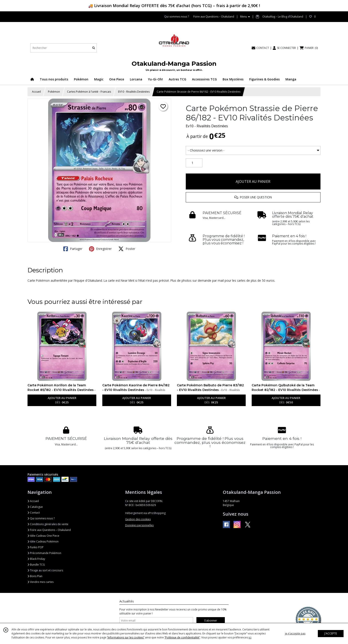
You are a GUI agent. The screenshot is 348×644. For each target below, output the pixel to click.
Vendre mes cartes (41, 582)
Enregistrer (100, 249)
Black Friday (36, 559)
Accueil (36, 92)
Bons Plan (35, 576)
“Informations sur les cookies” (126, 637)
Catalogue (35, 507)
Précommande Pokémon (44, 553)
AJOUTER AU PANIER (253, 181)
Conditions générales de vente (48, 524)
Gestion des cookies (138, 519)
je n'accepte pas (295, 633)
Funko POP (36, 547)
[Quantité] (194, 163)
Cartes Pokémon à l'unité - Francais (89, 92)
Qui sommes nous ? (41, 518)
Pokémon (54, 92)
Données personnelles (139, 525)
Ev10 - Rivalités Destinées (207, 126)
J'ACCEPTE (331, 633)
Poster (127, 249)
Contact (34, 513)
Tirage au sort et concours (45, 570)
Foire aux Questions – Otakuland (49, 530)
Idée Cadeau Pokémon (43, 541)
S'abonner (211, 621)
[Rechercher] (94, 48)
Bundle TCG (36, 565)
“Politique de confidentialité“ (182, 637)
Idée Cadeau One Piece (43, 536)
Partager (73, 249)
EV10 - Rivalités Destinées (134, 92)
